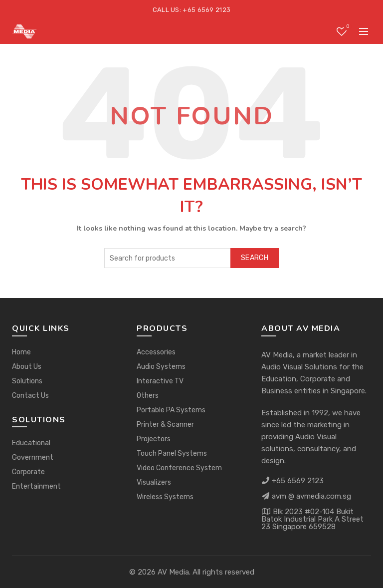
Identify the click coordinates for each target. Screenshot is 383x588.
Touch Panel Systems (172, 453)
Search (255, 258)
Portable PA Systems (171, 410)
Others (148, 396)
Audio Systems (161, 367)
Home (21, 352)
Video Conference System (179, 468)
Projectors (154, 439)
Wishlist (347, 27)
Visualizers (154, 482)
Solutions (27, 381)
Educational (31, 443)
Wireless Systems (165, 497)
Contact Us (30, 396)
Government (33, 457)
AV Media (173, 572)
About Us (27, 367)
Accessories (156, 352)
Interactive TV (160, 381)
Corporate (28, 472)
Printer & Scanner (165, 425)
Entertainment (36, 486)
